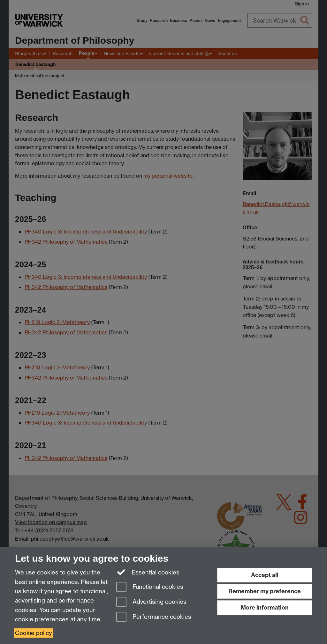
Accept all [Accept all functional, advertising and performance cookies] (265, 575)
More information (265, 607)
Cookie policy (34, 633)
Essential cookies (148, 572)
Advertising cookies (151, 602)
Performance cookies (154, 617)
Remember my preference (265, 591)
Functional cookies (150, 587)
